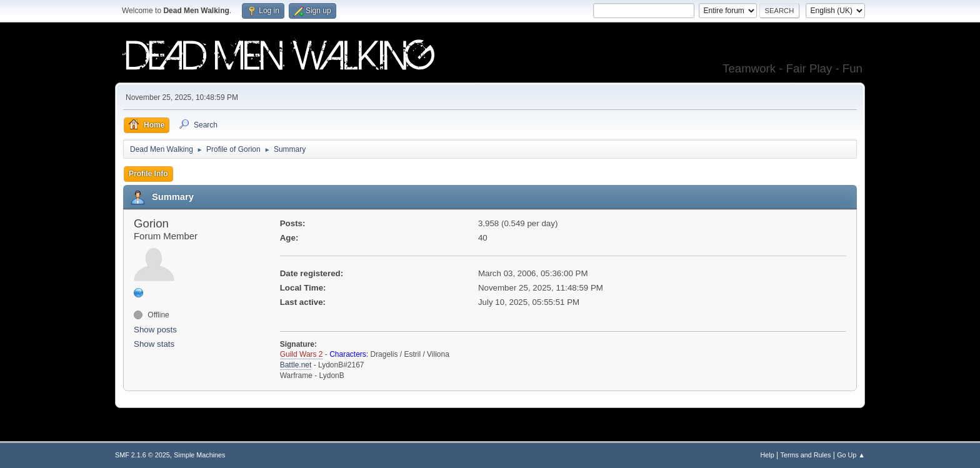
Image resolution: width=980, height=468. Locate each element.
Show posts (155, 330)
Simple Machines (199, 455)
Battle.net (296, 365)
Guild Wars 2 (302, 354)
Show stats (154, 344)
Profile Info (148, 174)
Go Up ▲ (851, 455)
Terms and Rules (806, 455)
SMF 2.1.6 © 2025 (142, 455)
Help (767, 455)
